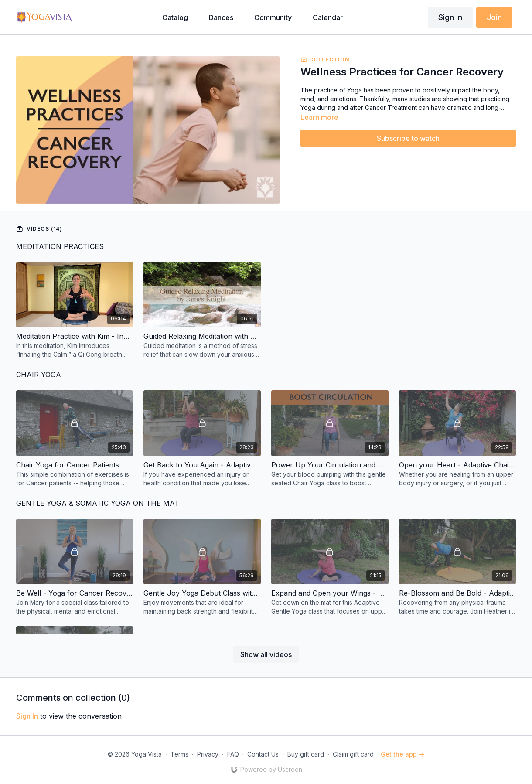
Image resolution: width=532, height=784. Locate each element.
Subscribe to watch (408, 138)
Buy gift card (306, 754)
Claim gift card (353, 754)
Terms (179, 754)
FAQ (233, 754)
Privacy (208, 754)
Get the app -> (402, 754)
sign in (27, 716)
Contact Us (263, 754)
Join (494, 17)
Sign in (450, 17)
